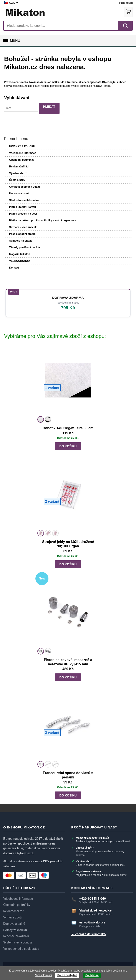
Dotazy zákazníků (15, 930)
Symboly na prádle (21, 241)
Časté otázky (17, 180)
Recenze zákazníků (16, 936)
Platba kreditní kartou (22, 207)
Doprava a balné (19, 194)
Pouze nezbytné (67, 975)
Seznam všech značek (23, 227)
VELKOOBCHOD (19, 261)
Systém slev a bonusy (18, 942)
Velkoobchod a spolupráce (21, 949)
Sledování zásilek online (24, 200)
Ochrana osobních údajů (24, 187)
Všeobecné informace (23, 153)
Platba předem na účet (23, 214)
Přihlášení (126, 3)
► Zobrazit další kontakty (89, 934)
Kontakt (14, 268)
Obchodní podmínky (22, 160)
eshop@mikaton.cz (92, 922)
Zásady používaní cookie (24, 247)
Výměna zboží (18, 173)
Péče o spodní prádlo (22, 234)
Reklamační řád (19, 167)
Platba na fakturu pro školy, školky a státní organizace (43, 220)
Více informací (44, 975)
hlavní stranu (104, 86)
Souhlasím (92, 975)
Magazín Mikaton (20, 254)
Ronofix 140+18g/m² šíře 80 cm (68, 428)
